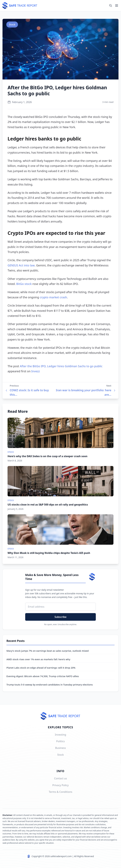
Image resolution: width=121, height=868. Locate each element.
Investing (60, 735)
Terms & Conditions (60, 792)
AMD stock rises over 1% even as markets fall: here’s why (38, 659)
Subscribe (60, 617)
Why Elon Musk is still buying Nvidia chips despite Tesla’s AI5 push (49, 553)
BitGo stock (24, 284)
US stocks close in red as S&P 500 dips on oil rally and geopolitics (48, 505)
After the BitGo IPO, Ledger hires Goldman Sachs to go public (61, 366)
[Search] (111, 6)
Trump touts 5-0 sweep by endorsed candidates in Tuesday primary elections (50, 685)
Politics (60, 741)
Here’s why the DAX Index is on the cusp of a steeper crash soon (48, 456)
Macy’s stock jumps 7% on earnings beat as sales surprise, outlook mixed (48, 651)
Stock (12, 24)
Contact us (60, 778)
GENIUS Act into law (21, 265)
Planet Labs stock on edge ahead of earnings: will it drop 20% (41, 668)
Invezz (35, 371)
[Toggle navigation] (117, 6)
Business (60, 748)
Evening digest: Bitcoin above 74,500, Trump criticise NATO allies (43, 676)
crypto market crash (53, 297)
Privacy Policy (60, 785)
